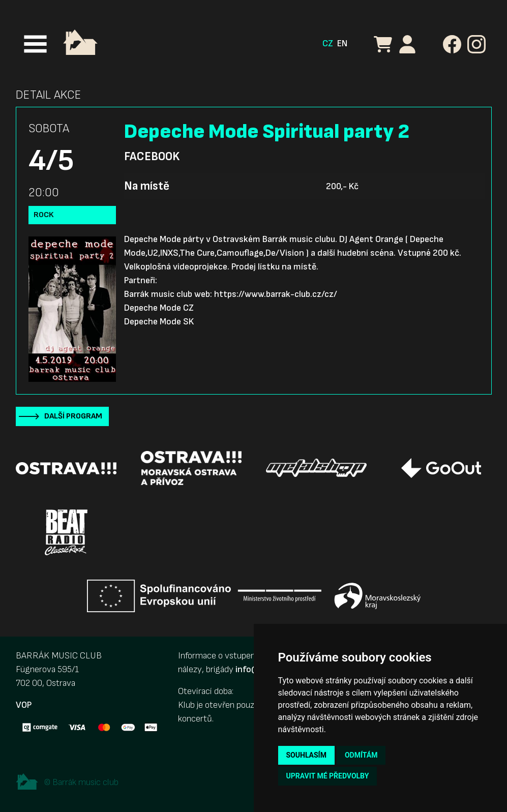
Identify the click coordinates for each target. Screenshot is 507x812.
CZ (328, 43)
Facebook (152, 157)
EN (342, 43)
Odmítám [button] (361, 755)
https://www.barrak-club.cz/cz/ (276, 294)
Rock (44, 215)
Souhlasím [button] (306, 755)
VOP (24, 705)
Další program (73, 416)
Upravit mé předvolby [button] (328, 776)
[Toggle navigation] (35, 44)
